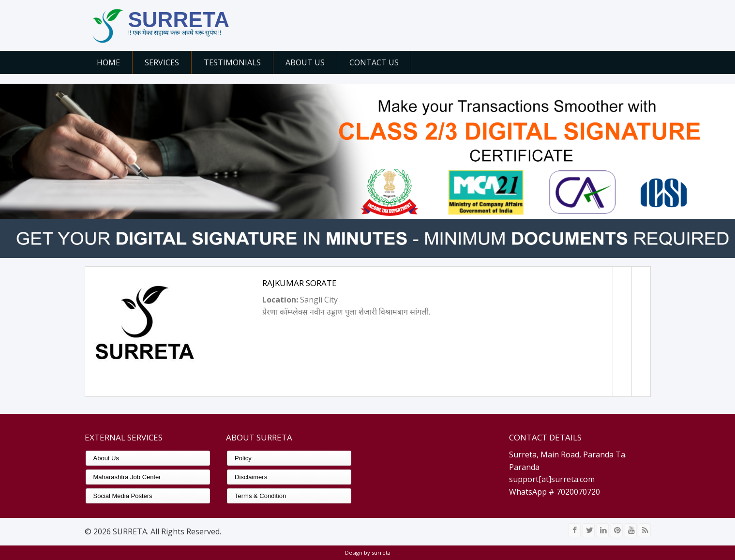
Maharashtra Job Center (127, 477)
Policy (243, 458)
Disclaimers (251, 477)
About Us (305, 62)
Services (162, 62)
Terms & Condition (260, 496)
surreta (380, 552)
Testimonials (232, 62)
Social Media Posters (123, 496)
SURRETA (179, 20)
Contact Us (374, 62)
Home (108, 62)
